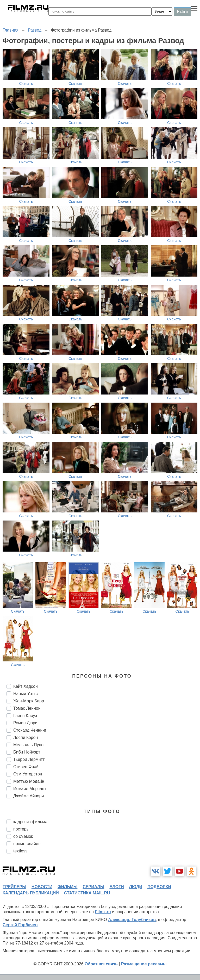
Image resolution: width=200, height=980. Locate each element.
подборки (159, 887)
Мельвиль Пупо (28, 745)
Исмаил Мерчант (30, 789)
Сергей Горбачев (20, 925)
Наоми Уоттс (26, 694)
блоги (117, 887)
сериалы (93, 887)
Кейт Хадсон (26, 686)
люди (136, 887)
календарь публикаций (31, 893)
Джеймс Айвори (29, 796)
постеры (21, 829)
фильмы (67, 887)
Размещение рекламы (144, 964)
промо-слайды (27, 844)
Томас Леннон (27, 708)
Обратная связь (101, 964)
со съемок (23, 836)
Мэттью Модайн (29, 781)
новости (42, 887)
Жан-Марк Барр (29, 701)
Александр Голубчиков (132, 920)
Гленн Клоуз (25, 716)
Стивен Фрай (26, 767)
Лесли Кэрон (26, 737)
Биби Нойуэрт (27, 752)
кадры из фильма (30, 822)
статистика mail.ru (87, 893)
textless (20, 851)
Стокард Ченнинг (30, 730)
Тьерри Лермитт (29, 759)
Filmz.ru (103, 912)
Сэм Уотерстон (28, 774)
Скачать (26, 83)
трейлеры (14, 887)
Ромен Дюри (25, 723)
